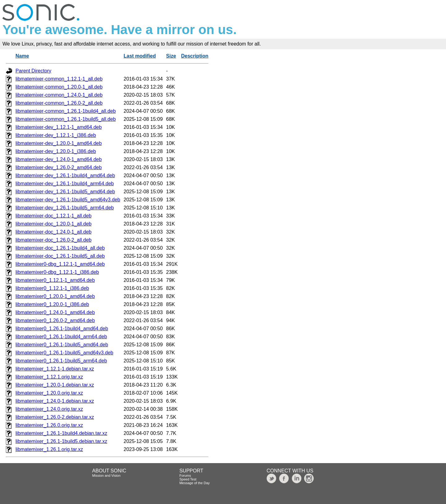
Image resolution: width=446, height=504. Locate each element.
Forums (185, 476)
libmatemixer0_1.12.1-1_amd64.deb (55, 280)
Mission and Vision (107, 476)
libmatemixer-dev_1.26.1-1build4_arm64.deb (65, 184)
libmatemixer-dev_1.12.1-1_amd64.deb (59, 127)
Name (22, 56)
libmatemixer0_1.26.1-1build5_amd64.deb (62, 345)
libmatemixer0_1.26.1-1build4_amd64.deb (62, 329)
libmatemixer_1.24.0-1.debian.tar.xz (55, 401)
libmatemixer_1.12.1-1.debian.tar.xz (55, 369)
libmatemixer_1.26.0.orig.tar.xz (49, 425)
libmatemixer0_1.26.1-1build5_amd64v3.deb (64, 353)
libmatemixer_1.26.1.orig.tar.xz (49, 449)
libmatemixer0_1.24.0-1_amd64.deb (55, 312)
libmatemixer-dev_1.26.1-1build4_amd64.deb (65, 175)
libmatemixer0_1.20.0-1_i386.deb (52, 304)
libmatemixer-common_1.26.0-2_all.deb (59, 103)
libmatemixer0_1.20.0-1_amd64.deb (55, 296)
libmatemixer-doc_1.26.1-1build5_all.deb (60, 256)
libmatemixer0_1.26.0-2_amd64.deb (55, 320)
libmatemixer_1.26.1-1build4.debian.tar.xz (61, 433)
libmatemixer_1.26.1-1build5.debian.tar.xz (61, 441)
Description (195, 56)
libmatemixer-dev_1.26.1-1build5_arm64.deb (65, 208)
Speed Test (188, 479)
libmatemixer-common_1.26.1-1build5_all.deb (66, 119)
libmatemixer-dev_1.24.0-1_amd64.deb (59, 159)
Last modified (140, 56)
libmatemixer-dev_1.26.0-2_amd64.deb (59, 167)
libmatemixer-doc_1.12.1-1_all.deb (53, 216)
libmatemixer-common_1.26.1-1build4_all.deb (66, 111)
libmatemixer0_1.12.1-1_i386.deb (52, 288)
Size (171, 56)
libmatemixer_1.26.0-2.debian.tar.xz (55, 417)
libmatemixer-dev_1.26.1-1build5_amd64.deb (65, 192)
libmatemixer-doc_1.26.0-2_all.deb (53, 240)
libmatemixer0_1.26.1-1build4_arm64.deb (61, 337)
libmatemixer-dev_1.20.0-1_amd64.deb (59, 143)
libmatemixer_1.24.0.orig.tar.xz (49, 409)
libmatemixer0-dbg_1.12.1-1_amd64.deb (60, 264)
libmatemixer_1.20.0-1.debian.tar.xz (55, 385)
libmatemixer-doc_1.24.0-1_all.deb (53, 232)
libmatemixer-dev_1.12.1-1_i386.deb (56, 135)
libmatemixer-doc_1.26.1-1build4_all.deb (60, 248)
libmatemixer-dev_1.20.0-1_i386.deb (56, 151)
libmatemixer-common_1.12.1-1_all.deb (59, 79)
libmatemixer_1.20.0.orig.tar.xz (49, 393)
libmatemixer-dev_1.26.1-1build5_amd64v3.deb (68, 200)
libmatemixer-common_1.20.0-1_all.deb (59, 87)
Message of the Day (195, 483)
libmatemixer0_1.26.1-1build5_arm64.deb (61, 361)
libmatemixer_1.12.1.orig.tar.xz (49, 377)
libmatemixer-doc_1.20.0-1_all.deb (53, 224)
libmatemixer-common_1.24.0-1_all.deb (59, 95)
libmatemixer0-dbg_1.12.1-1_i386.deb (57, 272)
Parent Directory (33, 71)
